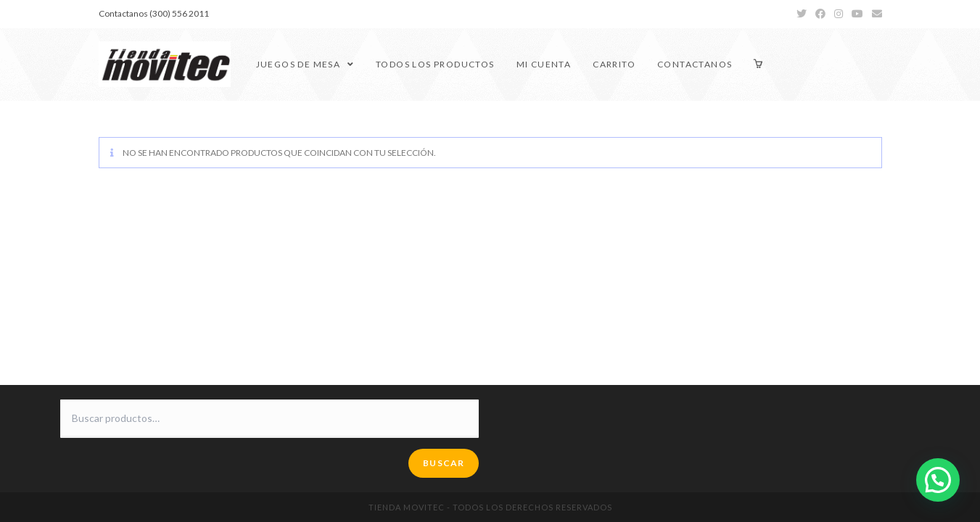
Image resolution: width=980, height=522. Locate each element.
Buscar (444, 463)
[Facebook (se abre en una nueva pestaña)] (820, 14)
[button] (938, 480)
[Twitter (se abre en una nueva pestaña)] (802, 14)
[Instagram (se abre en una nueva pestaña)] (839, 14)
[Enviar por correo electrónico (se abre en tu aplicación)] (875, 14)
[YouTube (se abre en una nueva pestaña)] (857, 14)
